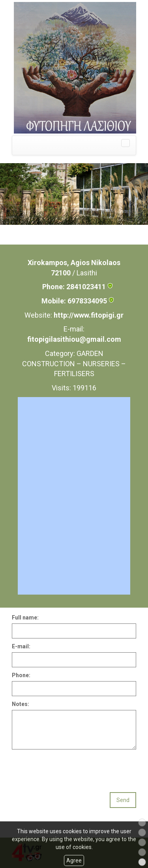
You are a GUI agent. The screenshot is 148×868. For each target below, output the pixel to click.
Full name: (25, 618)
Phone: (21, 675)
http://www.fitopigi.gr (89, 315)
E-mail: (21, 646)
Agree (74, 860)
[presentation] (72, 769)
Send (123, 800)
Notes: (21, 704)
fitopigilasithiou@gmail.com (74, 339)
